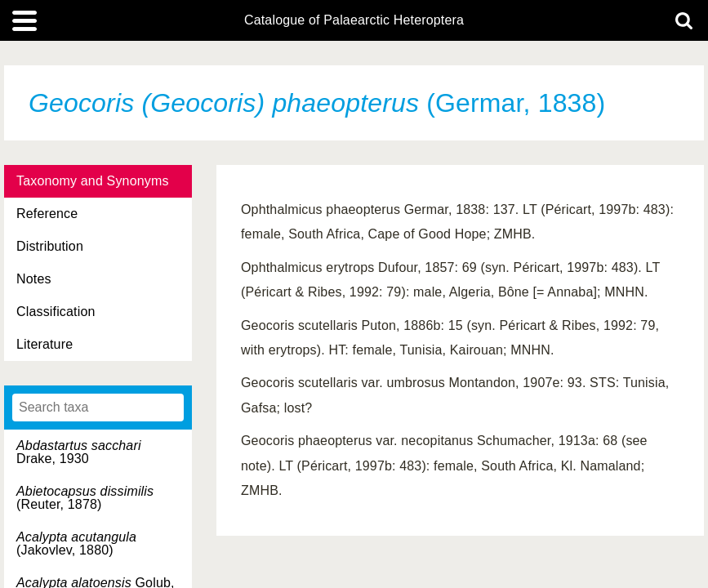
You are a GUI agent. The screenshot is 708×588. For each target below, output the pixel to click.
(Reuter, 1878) (85, 498)
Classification (56, 312)
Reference (47, 214)
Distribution (50, 246)
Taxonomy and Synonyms (93, 181)
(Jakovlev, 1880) (76, 543)
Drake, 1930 (79, 452)
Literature (45, 344)
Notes (34, 279)
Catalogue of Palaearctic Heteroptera (354, 20)
